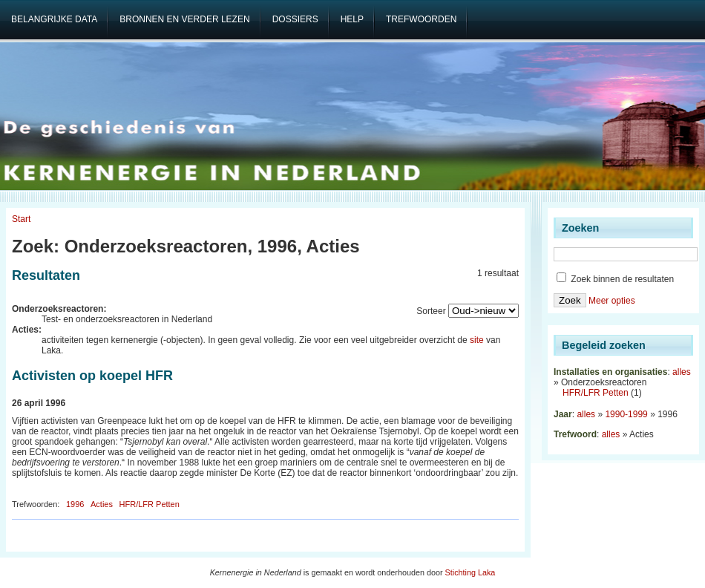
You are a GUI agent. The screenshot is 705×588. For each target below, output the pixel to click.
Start (21, 219)
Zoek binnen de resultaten (615, 279)
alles (682, 372)
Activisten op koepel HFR (92, 376)
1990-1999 (626, 414)
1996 (75, 504)
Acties (102, 504)
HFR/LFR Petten (150, 504)
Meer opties (612, 301)
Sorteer (431, 311)
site (477, 340)
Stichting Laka (470, 572)
